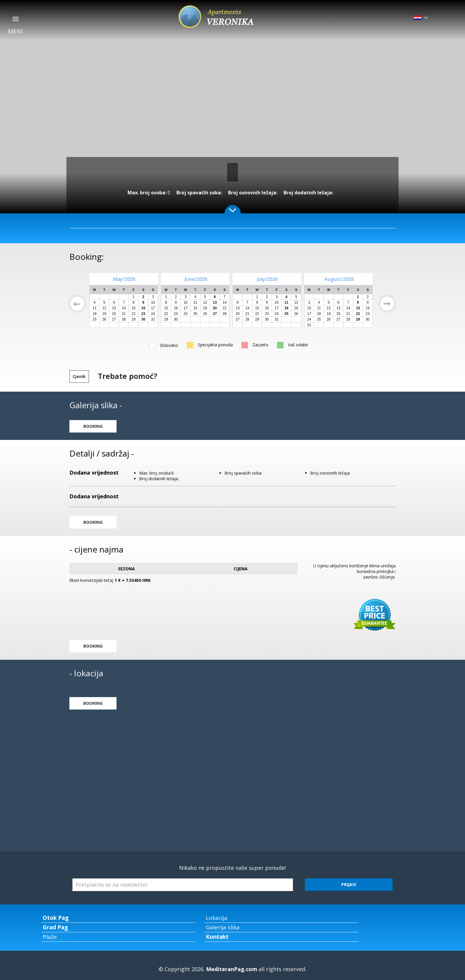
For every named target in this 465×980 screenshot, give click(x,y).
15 (134, 308)
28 (124, 319)
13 (114, 308)
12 (104, 308)
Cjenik (79, 376)
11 (94, 308)
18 (94, 314)
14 (124, 308)
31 (153, 319)
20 (114, 314)
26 (104, 319)
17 (153, 308)
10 (153, 302)
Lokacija (217, 918)
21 (124, 314)
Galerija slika (223, 927)
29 (134, 319)
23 (176, 314)
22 (134, 314)
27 (114, 319)
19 (104, 314)
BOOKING (93, 426)
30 (176, 319)
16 (176, 308)
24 (153, 314)
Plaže (50, 937)
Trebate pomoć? (128, 376)
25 (94, 319)
